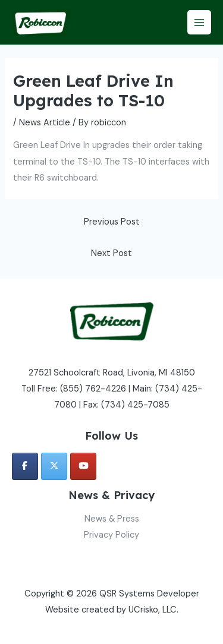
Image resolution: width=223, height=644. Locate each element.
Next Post (111, 253)
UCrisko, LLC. (153, 610)
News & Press (112, 519)
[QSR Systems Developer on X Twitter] (54, 467)
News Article (45, 123)
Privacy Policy (111, 535)
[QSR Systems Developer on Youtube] (83, 467)
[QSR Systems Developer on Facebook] (25, 467)
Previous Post (112, 222)
